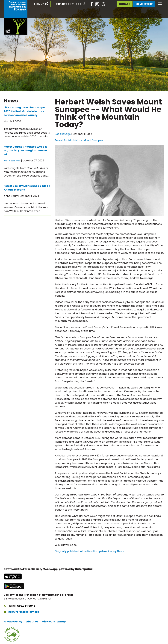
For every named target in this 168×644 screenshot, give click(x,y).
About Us (32, 622)
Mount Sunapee (93, 140)
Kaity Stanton (12, 161)
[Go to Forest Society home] (16, 17)
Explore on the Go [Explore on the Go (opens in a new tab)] (69, 4)
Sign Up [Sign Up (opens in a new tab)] (39, 4)
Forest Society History (68, 140)
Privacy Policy (13, 622)
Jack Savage (63, 134)
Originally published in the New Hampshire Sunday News (89, 551)
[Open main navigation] (160, 4)
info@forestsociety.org (23, 612)
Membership (144, 4)
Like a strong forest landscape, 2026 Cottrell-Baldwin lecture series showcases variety (25, 111)
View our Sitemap (54, 622)
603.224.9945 (26, 606)
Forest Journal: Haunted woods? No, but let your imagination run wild (26, 150)
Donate (125, 4)
